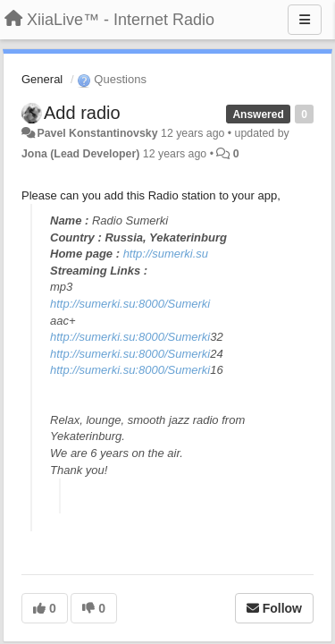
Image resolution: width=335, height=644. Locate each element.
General (42, 79)
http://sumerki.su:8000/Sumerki (130, 304)
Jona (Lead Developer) (80, 154)
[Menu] (305, 20)
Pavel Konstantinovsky (97, 133)
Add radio (82, 113)
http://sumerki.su (166, 254)
